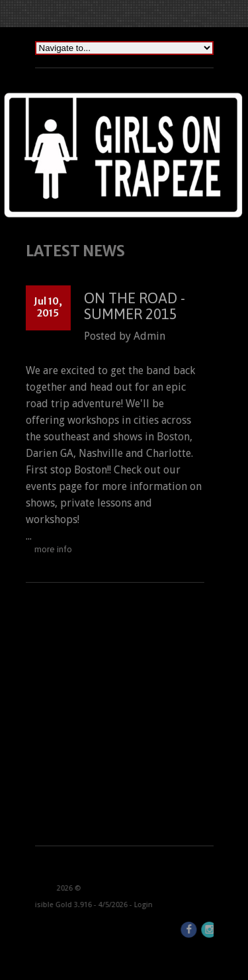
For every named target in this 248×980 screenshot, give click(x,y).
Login (128, 905)
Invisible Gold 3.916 (44, 905)
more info (49, 549)
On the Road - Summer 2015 (130, 306)
